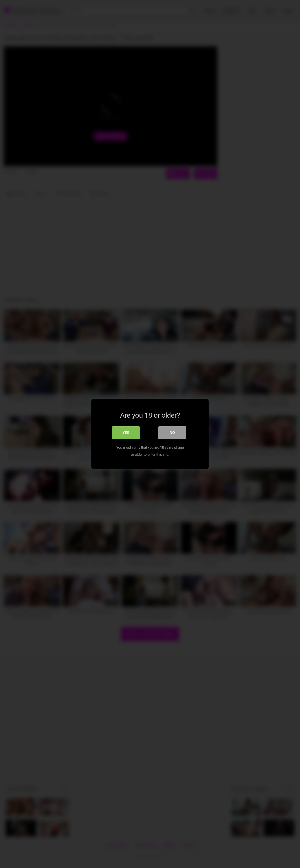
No (172, 433)
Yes (126, 433)
